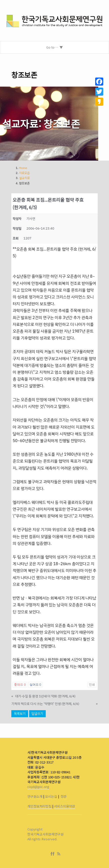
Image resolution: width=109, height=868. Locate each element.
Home (23, 168)
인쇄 (92, 685)
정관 (64, 796)
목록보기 (20, 714)
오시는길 (51, 796)
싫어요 (35, 685)
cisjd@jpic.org (38, 787)
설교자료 (24, 178)
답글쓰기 (37, 714)
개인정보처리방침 (39, 806)
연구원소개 (35, 796)
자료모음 (24, 173)
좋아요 (20, 685)
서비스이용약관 (65, 806)
